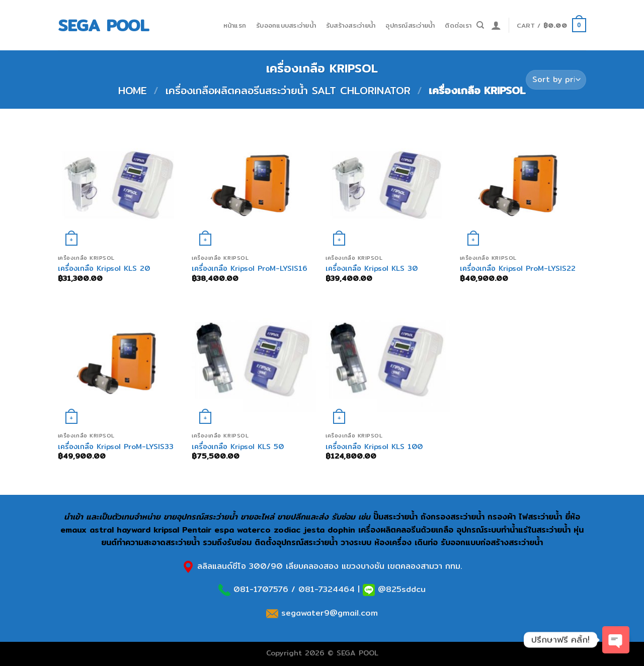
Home (133, 90)
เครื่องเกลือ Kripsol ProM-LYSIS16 (250, 269)
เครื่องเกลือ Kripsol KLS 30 (372, 269)
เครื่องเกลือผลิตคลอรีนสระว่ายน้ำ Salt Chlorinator (288, 90)
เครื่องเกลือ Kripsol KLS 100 (374, 447)
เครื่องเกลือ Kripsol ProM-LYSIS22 (518, 269)
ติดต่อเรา (458, 25)
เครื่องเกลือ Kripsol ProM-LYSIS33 (116, 447)
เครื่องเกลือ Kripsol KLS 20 (104, 269)
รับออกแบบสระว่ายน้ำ (286, 25)
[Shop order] (556, 80)
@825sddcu (400, 589)
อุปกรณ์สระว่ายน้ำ (410, 25)
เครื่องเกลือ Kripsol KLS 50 (238, 447)
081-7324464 (327, 589)
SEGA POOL (103, 25)
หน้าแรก (235, 25)
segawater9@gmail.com (328, 613)
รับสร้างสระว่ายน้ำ (351, 25)
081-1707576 (261, 589)
